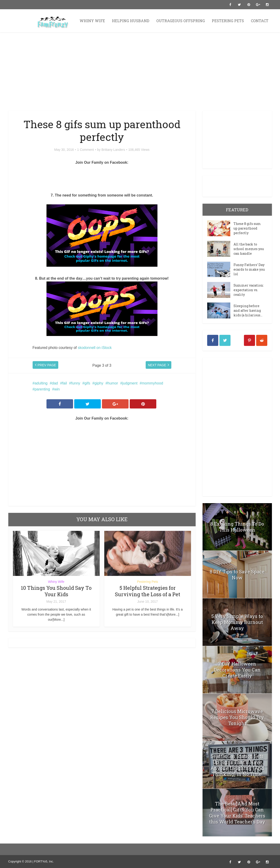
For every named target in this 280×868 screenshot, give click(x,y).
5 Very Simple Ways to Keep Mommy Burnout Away (237, 622)
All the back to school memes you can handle (249, 249)
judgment (130, 383)
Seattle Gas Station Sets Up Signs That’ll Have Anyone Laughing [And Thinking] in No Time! (237, 765)
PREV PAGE (47, 366)
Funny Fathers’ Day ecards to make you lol (249, 269)
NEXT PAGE (157, 366)
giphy (99, 383)
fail (65, 383)
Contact (260, 21)
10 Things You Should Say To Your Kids (56, 591)
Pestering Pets (228, 21)
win (57, 389)
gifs (87, 383)
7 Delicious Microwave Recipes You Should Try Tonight (237, 717)
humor (113, 383)
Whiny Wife (92, 21)
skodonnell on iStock (95, 348)
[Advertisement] (140, 72)
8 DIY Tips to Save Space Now (237, 575)
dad (55, 383)
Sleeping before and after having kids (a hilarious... (248, 310)
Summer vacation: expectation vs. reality (249, 290)
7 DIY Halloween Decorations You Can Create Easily (237, 670)
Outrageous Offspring (181, 21)
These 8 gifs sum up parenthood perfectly (247, 228)
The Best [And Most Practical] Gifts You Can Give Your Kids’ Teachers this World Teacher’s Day (237, 813)
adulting (41, 383)
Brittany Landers (113, 150)
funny (76, 383)
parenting (42, 389)
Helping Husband (131, 21)
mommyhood (152, 383)
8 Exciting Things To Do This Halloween (237, 527)
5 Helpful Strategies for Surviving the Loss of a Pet (148, 591)
